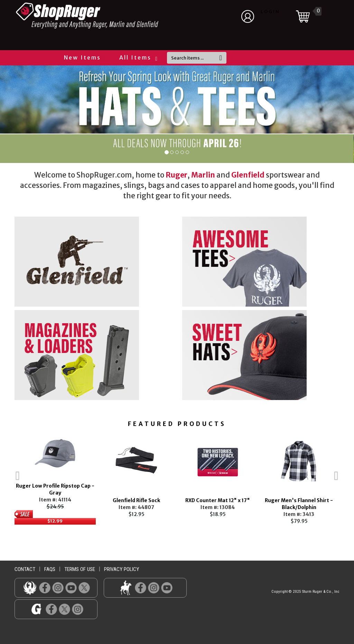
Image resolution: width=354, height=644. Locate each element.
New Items (82, 57)
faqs (50, 569)
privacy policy (122, 569)
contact (25, 569)
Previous (4, 478)
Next (350, 478)
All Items (138, 57)
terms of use (80, 569)
